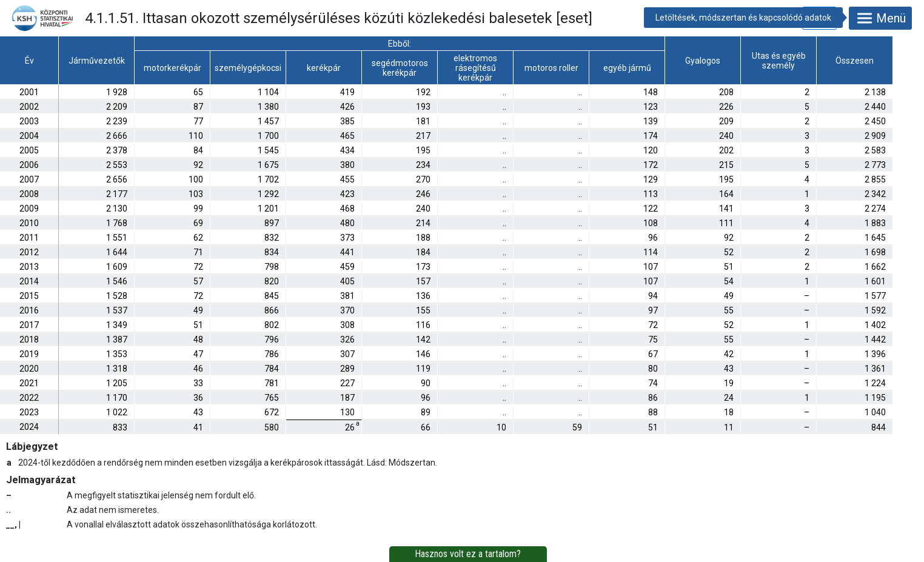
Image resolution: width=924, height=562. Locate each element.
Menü (880, 18)
